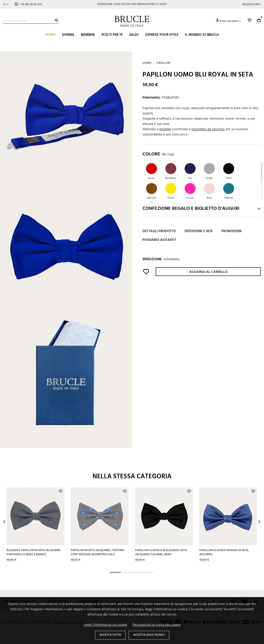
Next (259, 522)
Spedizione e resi (198, 231)
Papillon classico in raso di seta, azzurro (224, 552)
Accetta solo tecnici (149, 635)
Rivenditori (251, 4)
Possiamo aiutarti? (159, 240)
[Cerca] (31, 21)
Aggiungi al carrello (208, 272)
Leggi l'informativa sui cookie (105, 625)
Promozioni (231, 231)
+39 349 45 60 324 (31, 4)
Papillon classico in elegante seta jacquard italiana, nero (161, 552)
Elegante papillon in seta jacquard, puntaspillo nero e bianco (34, 552)
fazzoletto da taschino (208, 129)
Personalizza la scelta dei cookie (156, 625)
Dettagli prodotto (159, 231)
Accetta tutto (110, 635)
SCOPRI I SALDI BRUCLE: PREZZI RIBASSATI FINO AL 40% (132, 4)
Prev (4, 522)
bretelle (165, 129)
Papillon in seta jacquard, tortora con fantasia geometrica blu (98, 552)
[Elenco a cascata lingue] (6, 4)
